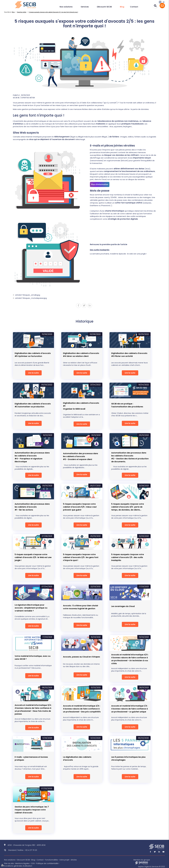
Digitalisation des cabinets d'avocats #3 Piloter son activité (129, 355)
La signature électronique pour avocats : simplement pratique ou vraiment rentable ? (31, 608)
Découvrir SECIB (104, 7)
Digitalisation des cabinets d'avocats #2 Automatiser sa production (33, 405)
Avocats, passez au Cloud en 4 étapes (82, 657)
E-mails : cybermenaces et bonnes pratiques (31, 758)
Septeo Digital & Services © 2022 (151, 867)
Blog (122, 7)
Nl (164, 2)
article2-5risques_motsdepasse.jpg (31, 298)
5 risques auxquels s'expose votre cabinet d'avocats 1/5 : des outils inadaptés (128, 557)
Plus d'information (100, 184)
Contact (134, 7)
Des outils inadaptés (100, 250)
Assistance (162, 6)
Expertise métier (22, 12)
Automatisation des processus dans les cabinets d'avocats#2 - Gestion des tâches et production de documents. (130, 457)
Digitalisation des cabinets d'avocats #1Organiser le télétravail (81, 406)
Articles (74, 860)
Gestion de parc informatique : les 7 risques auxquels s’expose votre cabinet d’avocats (32, 810)
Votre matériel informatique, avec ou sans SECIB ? (33, 658)
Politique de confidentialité (47, 863)
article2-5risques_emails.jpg (28, 295)
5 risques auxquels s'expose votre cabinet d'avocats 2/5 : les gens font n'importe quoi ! (53, 12)
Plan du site (9, 863)
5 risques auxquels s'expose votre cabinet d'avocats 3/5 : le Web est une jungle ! (33, 557)
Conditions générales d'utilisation (18, 866)
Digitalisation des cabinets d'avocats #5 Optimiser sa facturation (33, 355)
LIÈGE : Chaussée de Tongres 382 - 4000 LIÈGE (27, 845)
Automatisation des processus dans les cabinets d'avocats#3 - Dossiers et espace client (81, 456)
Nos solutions (66, 7)
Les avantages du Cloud (123, 606)
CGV (33, 863)
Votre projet (64, 860)
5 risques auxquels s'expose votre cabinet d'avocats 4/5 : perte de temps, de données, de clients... (128, 507)
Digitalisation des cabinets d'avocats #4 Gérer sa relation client (81, 355)
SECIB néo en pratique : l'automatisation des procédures (127, 405)
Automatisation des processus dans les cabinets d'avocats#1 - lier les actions (32, 507)
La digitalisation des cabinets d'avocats (77, 758)
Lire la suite (33, 373)
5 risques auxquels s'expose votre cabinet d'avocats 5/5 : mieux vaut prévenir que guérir (80, 507)
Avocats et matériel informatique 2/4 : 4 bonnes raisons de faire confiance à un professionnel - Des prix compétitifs (82, 709)
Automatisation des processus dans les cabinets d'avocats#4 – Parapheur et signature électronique (32, 457)
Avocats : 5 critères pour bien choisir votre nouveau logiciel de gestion (81, 607)
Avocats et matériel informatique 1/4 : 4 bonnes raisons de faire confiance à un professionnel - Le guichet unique (130, 709)
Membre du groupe (142, 861)
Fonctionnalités (51, 860)
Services (85, 7)
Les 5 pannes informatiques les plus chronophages (128, 758)
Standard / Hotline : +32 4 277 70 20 (23, 850)
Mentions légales (22, 863)
